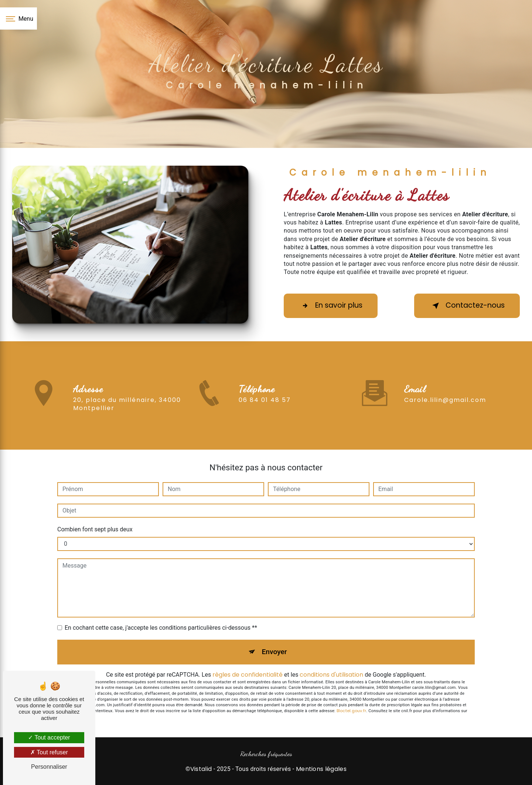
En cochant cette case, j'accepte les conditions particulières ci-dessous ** (161, 628)
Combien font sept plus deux (95, 529)
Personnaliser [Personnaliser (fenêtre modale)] (49, 767)
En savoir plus (331, 306)
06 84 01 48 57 (265, 411)
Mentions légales (321, 769)
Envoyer (274, 652)
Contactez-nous (467, 306)
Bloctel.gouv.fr (351, 711)
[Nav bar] (18, 18)
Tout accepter (49, 737)
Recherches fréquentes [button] (266, 754)
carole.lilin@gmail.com (445, 389)
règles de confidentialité (248, 675)
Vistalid (201, 769)
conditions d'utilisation (331, 675)
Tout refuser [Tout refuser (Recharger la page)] (49, 752)
